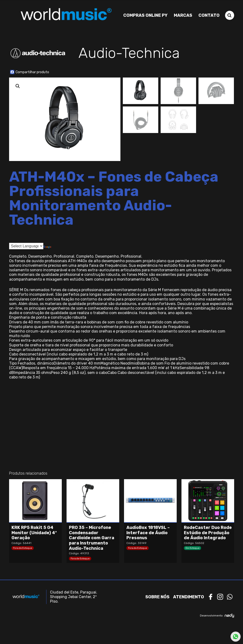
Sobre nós (157, 597)
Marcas (183, 15)
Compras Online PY (145, 15)
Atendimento (189, 597)
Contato (209, 15)
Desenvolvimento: (217, 615)
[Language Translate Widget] (26, 246)
